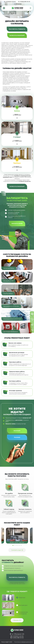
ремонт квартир (6, 48)
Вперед (16, 620)
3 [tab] (16, 545)
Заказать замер (17, 223)
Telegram (17, 437)
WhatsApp (19, 4)
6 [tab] (21, 545)
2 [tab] (15, 545)
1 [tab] (13, 545)
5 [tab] (19, 545)
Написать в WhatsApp (17, 35)
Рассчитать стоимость (17, 29)
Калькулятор (4, 8)
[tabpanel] (17, 536)
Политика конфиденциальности (23, 642)
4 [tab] (18, 545)
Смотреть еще (16, 550)
